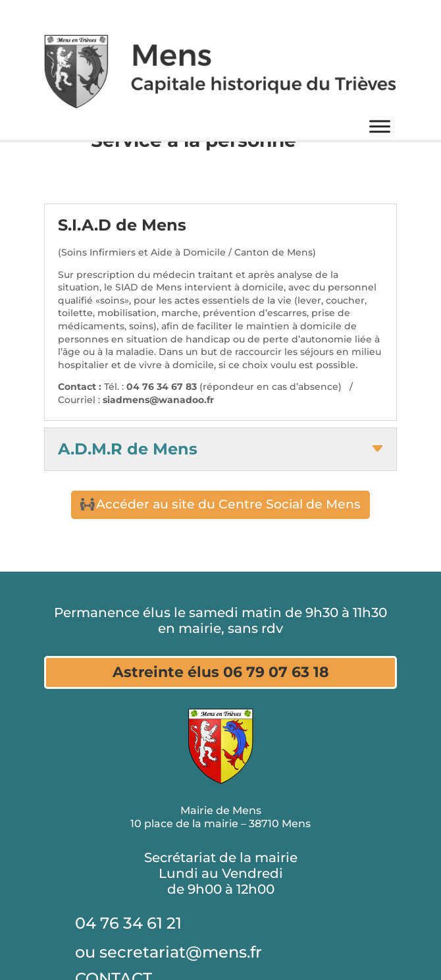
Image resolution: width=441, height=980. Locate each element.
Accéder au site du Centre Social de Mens (228, 504)
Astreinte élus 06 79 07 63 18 (221, 672)
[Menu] (380, 127)
